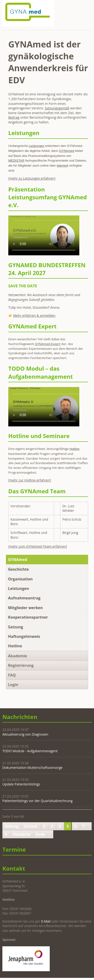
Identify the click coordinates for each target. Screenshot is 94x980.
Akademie (18, 656)
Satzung (16, 627)
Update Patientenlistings (21, 784)
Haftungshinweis (24, 636)
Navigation (87, 6)
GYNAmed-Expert (48, 344)
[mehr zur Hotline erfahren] (30, 480)
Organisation (20, 579)
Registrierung (21, 665)
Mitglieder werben (25, 608)
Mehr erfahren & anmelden (34, 315)
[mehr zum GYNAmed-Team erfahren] (38, 546)
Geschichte (18, 569)
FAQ (12, 675)
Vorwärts (21, 834)
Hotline (15, 646)
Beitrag (14, 117)
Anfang (12, 826)
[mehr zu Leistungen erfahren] (32, 178)
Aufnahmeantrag (24, 598)
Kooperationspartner (28, 617)
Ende (40, 834)
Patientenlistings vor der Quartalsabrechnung (37, 801)
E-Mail (46, 921)
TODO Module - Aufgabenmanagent (30, 751)
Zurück (31, 826)
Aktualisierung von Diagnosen (25, 734)
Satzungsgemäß (57, 108)
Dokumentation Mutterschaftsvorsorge (32, 768)
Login (13, 685)
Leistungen (18, 588)
